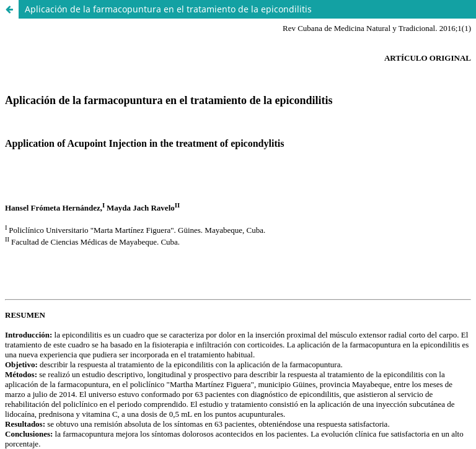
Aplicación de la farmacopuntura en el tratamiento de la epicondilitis (168, 9)
